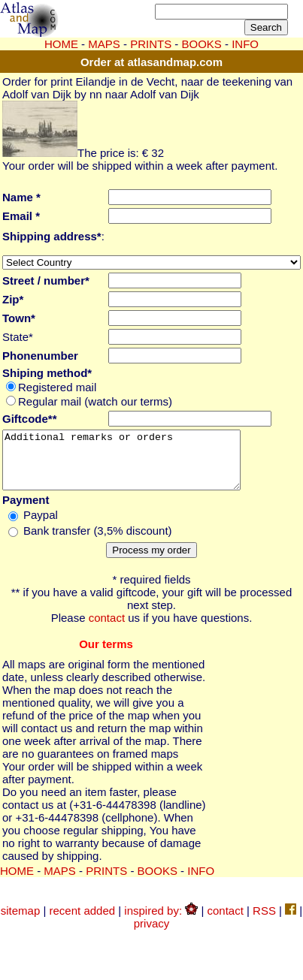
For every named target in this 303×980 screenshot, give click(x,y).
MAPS (104, 44)
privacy (152, 935)
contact (107, 629)
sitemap (21, 922)
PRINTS (151, 44)
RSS (264, 922)
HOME (61, 44)
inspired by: (161, 922)
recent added (83, 922)
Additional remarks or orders (135, 466)
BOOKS (158, 882)
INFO (201, 882)
